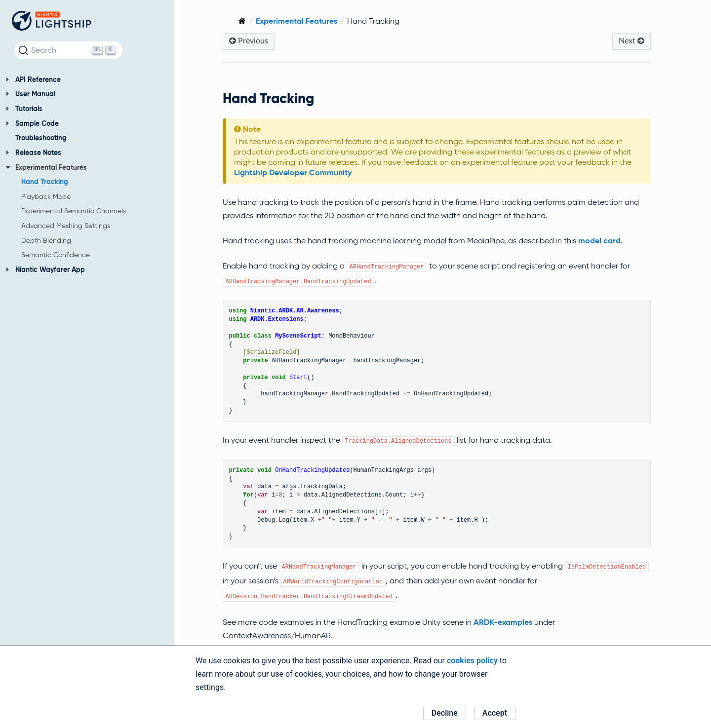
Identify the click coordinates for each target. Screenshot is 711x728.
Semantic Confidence (56, 255)
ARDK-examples (507, 622)
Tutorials (24, 109)
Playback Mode (46, 196)
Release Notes (34, 153)
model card (604, 241)
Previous (253, 41)
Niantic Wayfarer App (45, 269)
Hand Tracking (45, 182)
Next (632, 41)
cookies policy (472, 661)
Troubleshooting (41, 138)
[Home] (247, 21)
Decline (445, 713)
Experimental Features (46, 167)
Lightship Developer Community (297, 172)
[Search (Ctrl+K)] (68, 50)
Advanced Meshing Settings (66, 226)
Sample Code (32, 123)
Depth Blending (46, 240)
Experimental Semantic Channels (74, 211)
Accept (495, 713)
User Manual (31, 94)
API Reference (33, 79)
